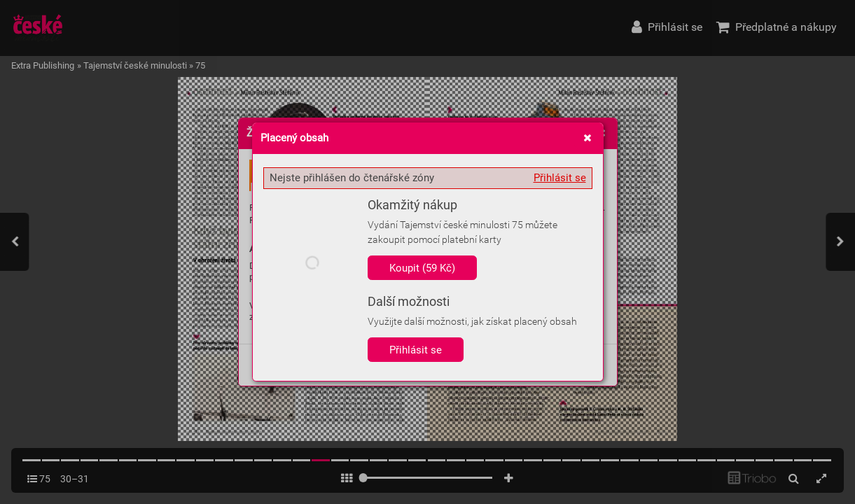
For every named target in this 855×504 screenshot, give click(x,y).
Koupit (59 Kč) (422, 268)
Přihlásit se (560, 178)
